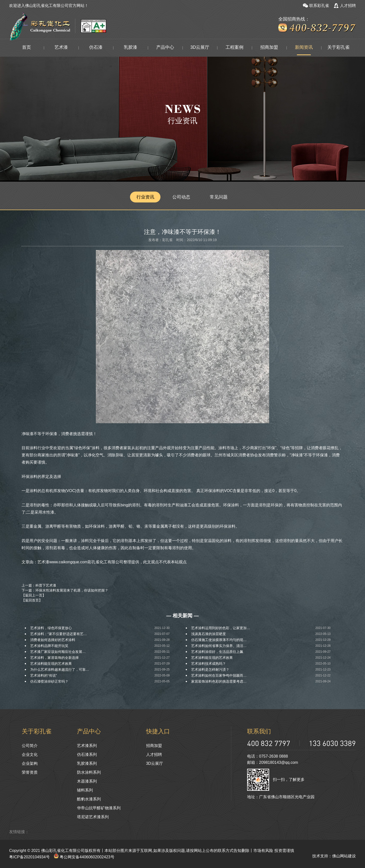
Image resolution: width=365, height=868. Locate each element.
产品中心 (165, 48)
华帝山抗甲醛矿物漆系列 (99, 808)
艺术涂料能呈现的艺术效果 (212, 658)
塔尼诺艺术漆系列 (93, 817)
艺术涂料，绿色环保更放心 (51, 628)
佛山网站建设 (344, 856)
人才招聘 (345, 6)
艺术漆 (61, 48)
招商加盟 (269, 48)
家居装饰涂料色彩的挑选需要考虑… (219, 681)
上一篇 (39, 585)
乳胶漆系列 (87, 763)
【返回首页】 (32, 600)
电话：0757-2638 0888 (268, 756)
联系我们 (259, 731)
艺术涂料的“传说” (43, 675)
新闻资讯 (304, 48)
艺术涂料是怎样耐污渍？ (210, 670)
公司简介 (30, 746)
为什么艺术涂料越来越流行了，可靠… (60, 670)
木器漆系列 (87, 781)
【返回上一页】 (34, 595)
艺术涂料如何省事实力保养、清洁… (219, 646)
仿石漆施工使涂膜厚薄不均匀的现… (219, 640)
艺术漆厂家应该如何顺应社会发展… (58, 652)
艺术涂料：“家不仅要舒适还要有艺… (59, 634)
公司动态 (182, 197)
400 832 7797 (269, 743)
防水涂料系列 (89, 772)
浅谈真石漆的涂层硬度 (209, 634)
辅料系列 (85, 790)
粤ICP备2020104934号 (29, 857)
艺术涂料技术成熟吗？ (209, 664)
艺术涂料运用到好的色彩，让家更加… (221, 628)
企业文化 (30, 755)
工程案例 (235, 48)
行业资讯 (145, 197)
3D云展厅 (200, 48)
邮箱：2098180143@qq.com (273, 762)
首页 (26, 48)
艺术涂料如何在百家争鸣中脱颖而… (219, 675)
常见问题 (220, 197)
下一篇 (65, 590)
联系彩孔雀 (316, 6)
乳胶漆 (130, 48)
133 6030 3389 (332, 743)
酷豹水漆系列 (89, 799)
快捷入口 (158, 731)
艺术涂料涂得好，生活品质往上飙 (217, 652)
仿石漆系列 (87, 755)
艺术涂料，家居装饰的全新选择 (54, 658)
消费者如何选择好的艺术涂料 (53, 640)
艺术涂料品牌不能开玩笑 (49, 646)
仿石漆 (96, 48)
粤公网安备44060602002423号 (84, 857)
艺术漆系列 (87, 746)
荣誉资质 (30, 772)
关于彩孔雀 (339, 48)
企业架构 (30, 763)
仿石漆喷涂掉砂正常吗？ (49, 681)
